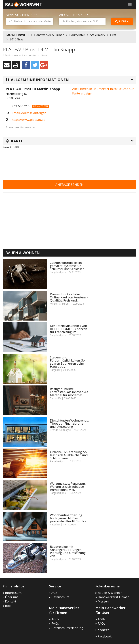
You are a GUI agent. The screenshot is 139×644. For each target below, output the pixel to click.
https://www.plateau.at (28, 120)
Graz (113, 35)
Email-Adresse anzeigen (29, 113)
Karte (14, 141)
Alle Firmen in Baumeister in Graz (25, 55)
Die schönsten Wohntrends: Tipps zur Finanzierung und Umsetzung (69, 423)
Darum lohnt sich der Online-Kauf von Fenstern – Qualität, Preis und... (69, 297)
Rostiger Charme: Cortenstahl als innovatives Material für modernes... (69, 392)
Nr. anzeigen (41, 106)
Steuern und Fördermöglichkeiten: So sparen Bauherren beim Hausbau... (67, 362)
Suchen (122, 21)
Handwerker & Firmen (49, 35)
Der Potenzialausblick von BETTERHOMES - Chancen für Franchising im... (69, 329)
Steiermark (98, 35)
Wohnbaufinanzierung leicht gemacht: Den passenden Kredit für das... (69, 518)
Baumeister (77, 35)
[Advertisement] (69, 164)
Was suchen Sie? (22, 15)
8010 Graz (17, 39)
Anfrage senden (69, 185)
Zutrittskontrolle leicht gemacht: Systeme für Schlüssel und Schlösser (67, 266)
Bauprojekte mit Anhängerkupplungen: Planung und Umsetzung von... (68, 551)
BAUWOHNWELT (17, 35)
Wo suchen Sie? (73, 15)
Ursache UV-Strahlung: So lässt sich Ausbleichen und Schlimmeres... (69, 455)
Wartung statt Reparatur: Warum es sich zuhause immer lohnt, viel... (68, 487)
